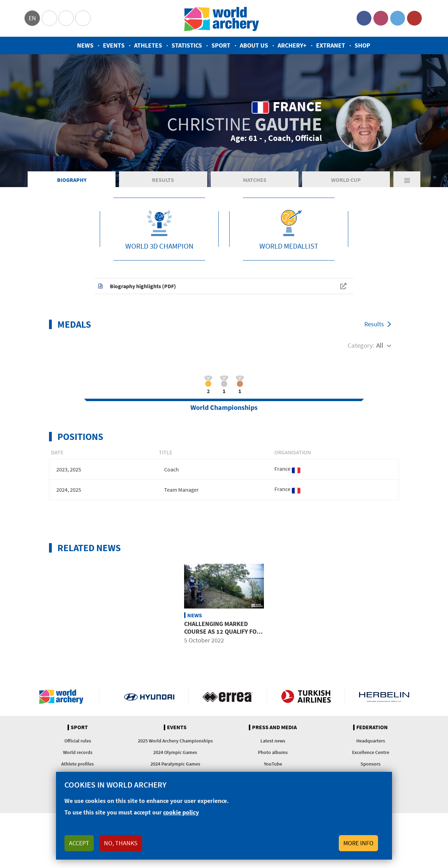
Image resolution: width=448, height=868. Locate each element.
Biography (72, 180)
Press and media (274, 727)
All (380, 345)
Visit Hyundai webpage (149, 697)
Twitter (398, 18)
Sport (221, 45)
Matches (255, 180)
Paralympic (66, 18)
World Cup (346, 180)
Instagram (381, 18)
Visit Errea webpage (228, 697)
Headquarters (371, 741)
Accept (79, 843)
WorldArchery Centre (83, 18)
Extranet (331, 45)
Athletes (148, 45)
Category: (361, 345)
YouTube (414, 18)
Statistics (187, 45)
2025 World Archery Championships (175, 741)
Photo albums (273, 752)
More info (358, 843)
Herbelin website (384, 697)
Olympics (49, 18)
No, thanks (121, 843)
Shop (362, 45)
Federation (372, 727)
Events (114, 45)
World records (78, 752)
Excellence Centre (371, 752)
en (32, 18)
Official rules (78, 741)
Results (163, 180)
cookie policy (181, 812)
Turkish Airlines (306, 697)
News (85, 45)
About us (254, 45)
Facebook (364, 18)
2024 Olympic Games (175, 752)
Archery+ (292, 45)
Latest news (273, 741)
